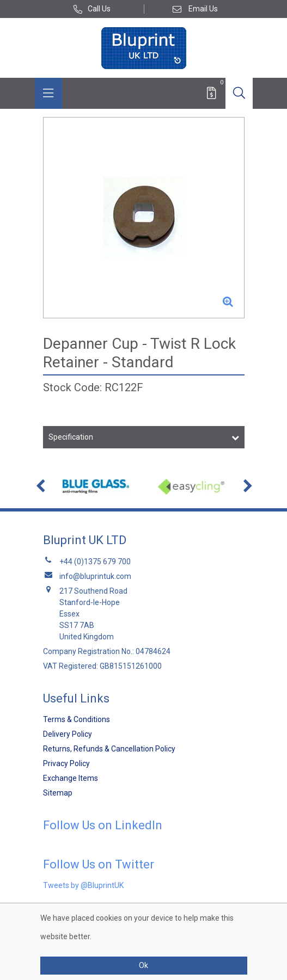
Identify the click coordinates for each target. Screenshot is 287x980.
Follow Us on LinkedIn (103, 825)
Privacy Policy (66, 763)
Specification (71, 437)
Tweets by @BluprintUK (83, 885)
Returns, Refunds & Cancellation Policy (109, 749)
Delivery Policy (68, 734)
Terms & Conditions (77, 719)
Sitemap (58, 793)
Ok (143, 965)
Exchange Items (71, 778)
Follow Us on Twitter (99, 864)
